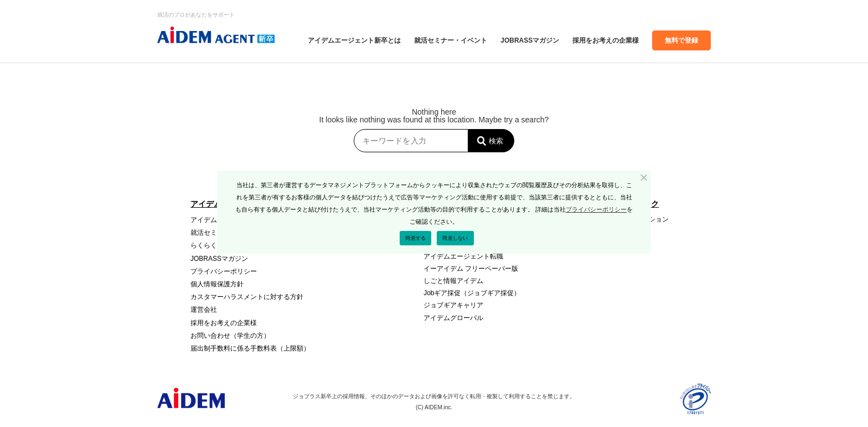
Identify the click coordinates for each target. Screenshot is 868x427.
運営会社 (204, 310)
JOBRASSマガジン (530, 40)
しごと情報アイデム (453, 281)
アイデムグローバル (453, 318)
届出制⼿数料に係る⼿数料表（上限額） (250, 348)
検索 (496, 141)
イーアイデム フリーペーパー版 (471, 269)
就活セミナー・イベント (451, 40)
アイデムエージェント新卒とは (354, 40)
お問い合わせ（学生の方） (230, 336)
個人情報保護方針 (217, 284)
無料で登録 (681, 40)
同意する (415, 238)
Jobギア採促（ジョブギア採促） (472, 293)
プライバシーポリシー (224, 271)
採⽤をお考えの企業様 (606, 40)
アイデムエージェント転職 (463, 256)
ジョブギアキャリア (453, 305)
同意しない (455, 238)
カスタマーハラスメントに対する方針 (247, 297)
